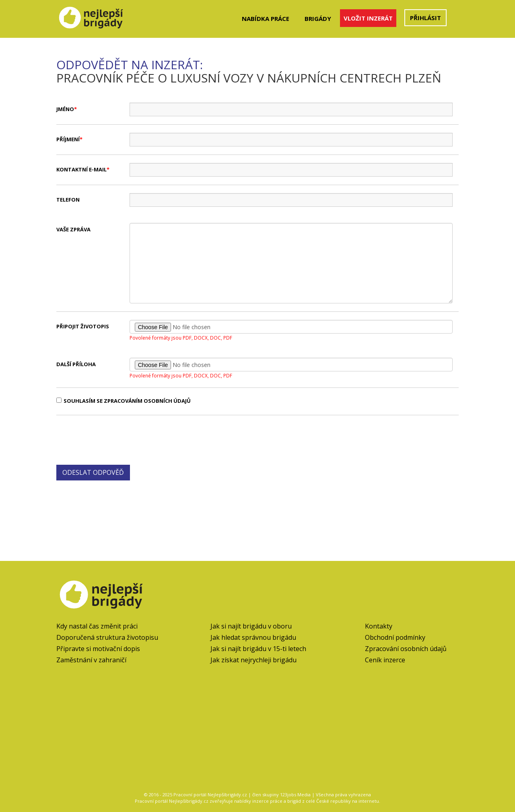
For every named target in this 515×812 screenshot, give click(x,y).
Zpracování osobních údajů (406, 649)
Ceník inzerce (385, 660)
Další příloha (76, 364)
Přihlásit (425, 18)
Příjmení (68, 139)
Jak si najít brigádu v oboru (251, 626)
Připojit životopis (83, 326)
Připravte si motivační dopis (98, 649)
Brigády (318, 19)
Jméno (65, 109)
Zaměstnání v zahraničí (91, 660)
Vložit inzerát (368, 18)
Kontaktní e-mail (81, 169)
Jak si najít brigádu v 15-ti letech (258, 649)
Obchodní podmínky (395, 637)
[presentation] (117, 439)
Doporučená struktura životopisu (107, 637)
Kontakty (379, 626)
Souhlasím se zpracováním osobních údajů (124, 401)
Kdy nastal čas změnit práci (97, 626)
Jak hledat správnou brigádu (253, 637)
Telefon (68, 200)
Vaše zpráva (73, 229)
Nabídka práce (266, 19)
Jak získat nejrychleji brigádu (253, 660)
